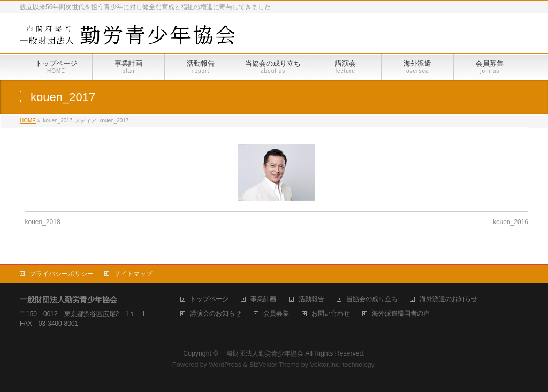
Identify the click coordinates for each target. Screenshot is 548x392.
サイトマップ (133, 274)
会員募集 (276, 314)
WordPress (225, 365)
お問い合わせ (331, 314)
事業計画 (263, 299)
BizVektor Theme (275, 365)
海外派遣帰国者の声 (401, 314)
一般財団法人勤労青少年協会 (262, 353)
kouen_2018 (43, 222)
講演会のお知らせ (216, 314)
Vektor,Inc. (325, 365)
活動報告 (311, 299)
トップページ (209, 299)
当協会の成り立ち (372, 299)
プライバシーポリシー (62, 274)
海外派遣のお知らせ (448, 299)
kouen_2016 (511, 222)
